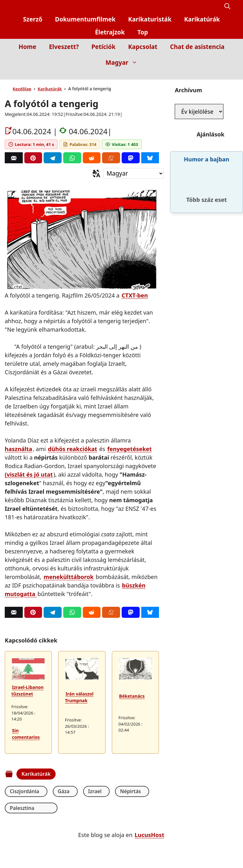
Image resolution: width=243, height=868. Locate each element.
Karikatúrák (202, 19)
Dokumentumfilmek (85, 19)
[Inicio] (226, 75)
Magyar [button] (125, 63)
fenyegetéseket (130, 449)
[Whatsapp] (72, 158)
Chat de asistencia (197, 47)
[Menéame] (111, 158)
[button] (227, 6)
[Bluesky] (150, 158)
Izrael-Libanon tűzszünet (27, 690)
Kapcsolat (143, 47)
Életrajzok (110, 32)
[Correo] (14, 158)
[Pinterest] (33, 158)
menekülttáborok (69, 577)
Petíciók (103, 47)
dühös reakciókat (73, 449)
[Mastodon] (131, 158)
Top (143, 32)
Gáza (62, 791)
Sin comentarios (26, 734)
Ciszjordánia (25, 791)
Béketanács (132, 696)
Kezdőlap (22, 89)
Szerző (33, 19)
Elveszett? (64, 47)
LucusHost (149, 835)
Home (27, 47)
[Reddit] (92, 158)
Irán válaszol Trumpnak (79, 697)
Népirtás (124, 791)
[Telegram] (53, 158)
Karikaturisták (150, 19)
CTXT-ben (135, 295)
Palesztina (22, 808)
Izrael (90, 791)
